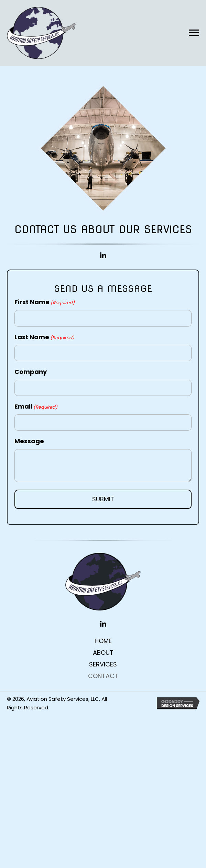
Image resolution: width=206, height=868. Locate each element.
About (103, 653)
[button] (194, 33)
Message (29, 441)
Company (31, 372)
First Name (45, 302)
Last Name (44, 337)
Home (103, 641)
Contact (103, 676)
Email (36, 406)
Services (103, 664)
